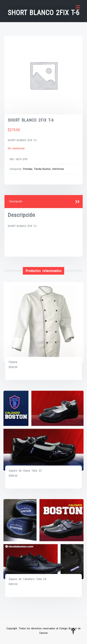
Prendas (28, 169)
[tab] (44, 202)
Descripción (16, 201)
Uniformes (58, 169)
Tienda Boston (42, 169)
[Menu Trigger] (78, 7)
